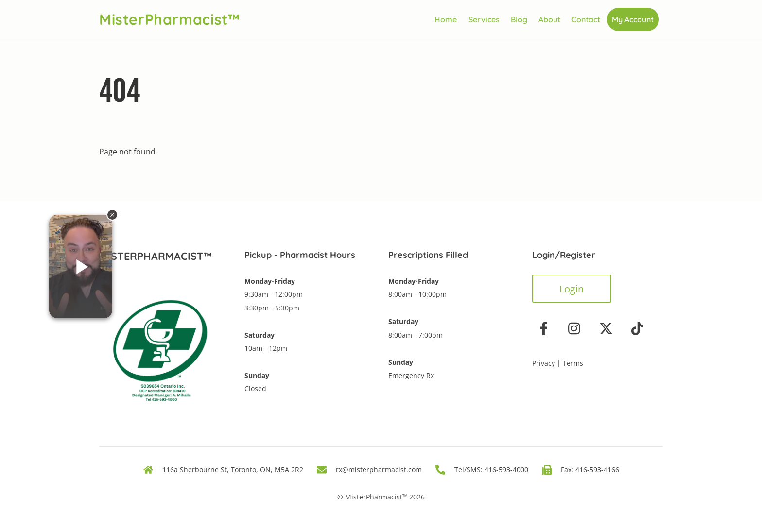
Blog (519, 19)
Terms (573, 363)
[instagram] (577, 328)
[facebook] (546, 328)
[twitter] (608, 328)
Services (484, 19)
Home (446, 19)
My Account (633, 19)
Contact (586, 19)
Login (571, 289)
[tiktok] (639, 328)
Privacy (544, 363)
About (549, 19)
